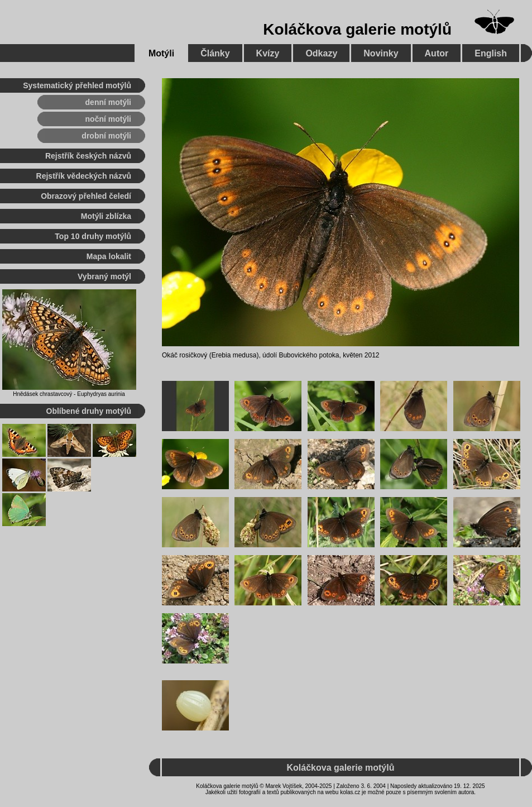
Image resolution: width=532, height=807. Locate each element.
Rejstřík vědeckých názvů (84, 176)
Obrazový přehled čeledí (86, 196)
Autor (437, 53)
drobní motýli (106, 136)
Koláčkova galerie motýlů (357, 29)
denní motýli (108, 102)
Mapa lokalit (109, 256)
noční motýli (108, 119)
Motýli (161, 53)
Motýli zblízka (106, 216)
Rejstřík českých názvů (88, 156)
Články (215, 53)
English (491, 53)
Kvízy (268, 53)
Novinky (381, 53)
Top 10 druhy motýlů (93, 236)
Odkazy (321, 53)
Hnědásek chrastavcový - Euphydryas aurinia (69, 394)
